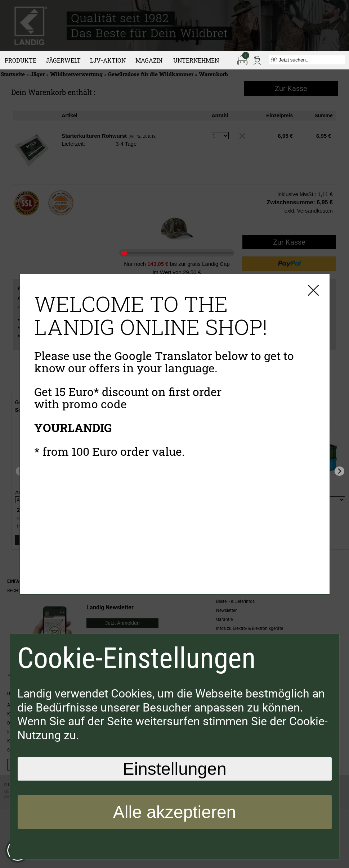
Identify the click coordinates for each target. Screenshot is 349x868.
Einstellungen (174, 769)
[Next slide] (339, 471)
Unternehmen (196, 60)
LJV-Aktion (108, 60)
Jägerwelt (63, 60)
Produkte (21, 60)
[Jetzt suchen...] (307, 60)
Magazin (149, 60)
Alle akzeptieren (175, 812)
